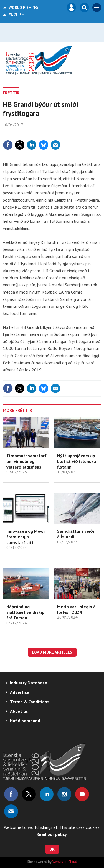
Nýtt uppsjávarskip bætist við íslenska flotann (77, 461)
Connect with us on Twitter (29, 794)
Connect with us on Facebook (11, 794)
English (17, 15)
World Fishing (23, 7)
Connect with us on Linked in (47, 794)
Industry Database (29, 683)
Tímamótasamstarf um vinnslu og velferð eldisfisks (26, 461)
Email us (11, 811)
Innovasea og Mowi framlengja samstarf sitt (26, 537)
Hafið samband (25, 721)
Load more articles (52, 652)
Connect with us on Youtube (82, 794)
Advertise (20, 692)
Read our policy (52, 834)
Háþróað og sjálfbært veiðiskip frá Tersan (25, 612)
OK (52, 849)
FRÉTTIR (11, 93)
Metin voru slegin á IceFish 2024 (76, 609)
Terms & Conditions (30, 702)
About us (19, 711)
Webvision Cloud (65, 862)
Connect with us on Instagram (64, 794)
